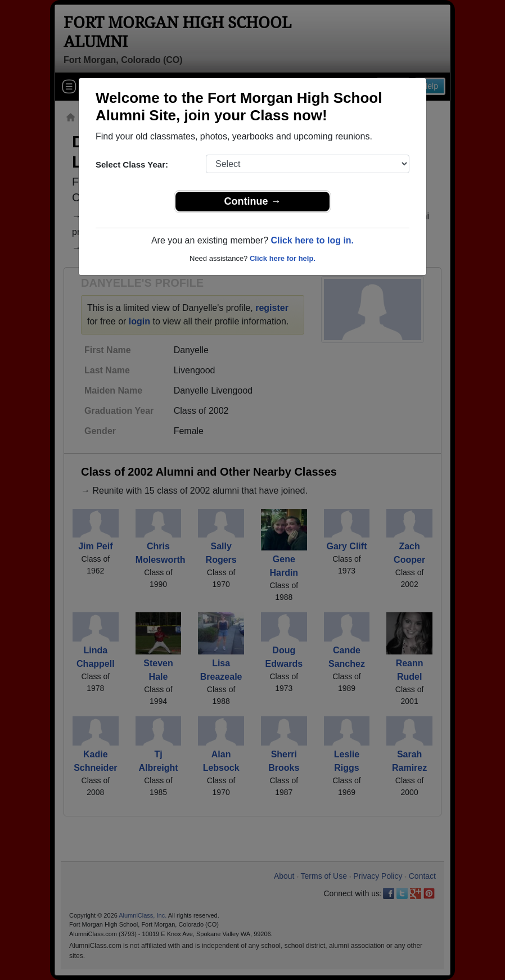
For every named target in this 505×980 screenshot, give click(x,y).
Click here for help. (283, 258)
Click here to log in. (312, 240)
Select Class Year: (132, 164)
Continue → (253, 201)
